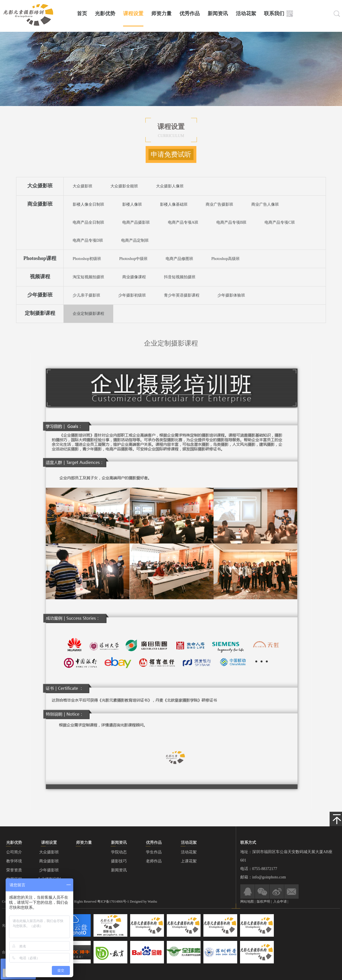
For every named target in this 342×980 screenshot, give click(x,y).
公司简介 (14, 852)
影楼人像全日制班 (88, 204)
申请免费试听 (171, 154)
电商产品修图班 (179, 259)
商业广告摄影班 (219, 204)
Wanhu (152, 901)
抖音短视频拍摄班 (180, 277)
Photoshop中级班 (133, 259)
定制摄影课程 (40, 313)
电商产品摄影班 (136, 222)
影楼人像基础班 (174, 204)
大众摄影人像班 (170, 186)
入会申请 (280, 901)
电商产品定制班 (135, 240)
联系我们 (274, 14)
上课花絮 (189, 861)
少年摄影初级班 (132, 295)
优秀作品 (190, 14)
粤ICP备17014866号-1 (113, 901)
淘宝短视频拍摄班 (88, 277)
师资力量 (161, 14)
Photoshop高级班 (226, 259)
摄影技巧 (119, 861)
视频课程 (40, 277)
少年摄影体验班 (231, 295)
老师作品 (154, 861)
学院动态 (119, 852)
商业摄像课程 (134, 277)
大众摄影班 (40, 186)
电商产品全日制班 (88, 222)
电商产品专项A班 (183, 222)
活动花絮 (246, 14)
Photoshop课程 (40, 258)
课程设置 (133, 14)
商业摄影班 (40, 204)
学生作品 (154, 852)
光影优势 (105, 14)
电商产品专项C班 (280, 222)
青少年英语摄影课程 (182, 295)
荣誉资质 (14, 870)
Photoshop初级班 (87, 259)
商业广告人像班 (265, 204)
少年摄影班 (40, 295)
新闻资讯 (218, 14)
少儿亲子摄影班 (86, 295)
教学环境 (14, 861)
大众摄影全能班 (124, 186)
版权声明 (264, 901)
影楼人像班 (132, 204)
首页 (82, 14)
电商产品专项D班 (88, 240)
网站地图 (247, 901)
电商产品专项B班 (231, 222)
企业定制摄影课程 (88, 314)
